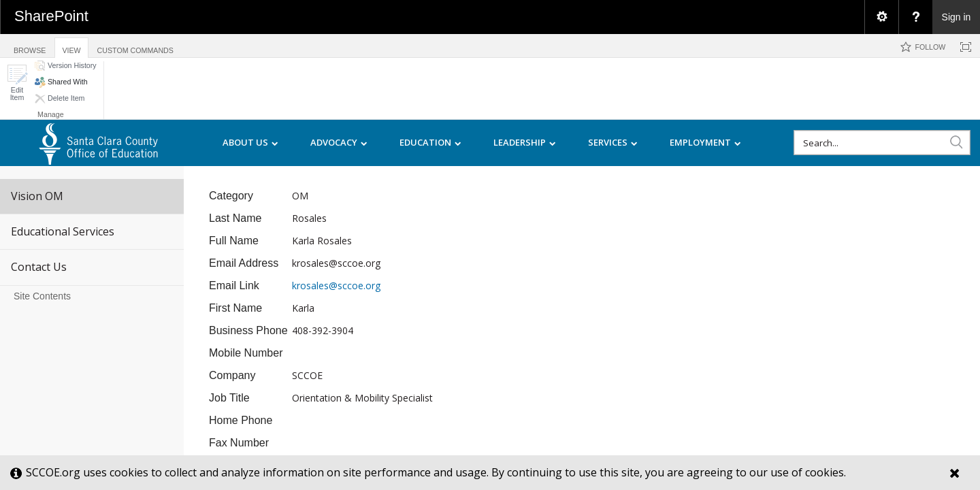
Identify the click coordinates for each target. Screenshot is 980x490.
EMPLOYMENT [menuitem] (705, 143)
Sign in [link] (957, 17)
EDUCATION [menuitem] (430, 143)
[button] (17, 83)
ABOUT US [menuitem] (250, 143)
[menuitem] (881, 17)
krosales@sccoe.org (336, 285)
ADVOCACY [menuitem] (339, 143)
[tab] (30, 45)
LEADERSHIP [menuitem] (525, 143)
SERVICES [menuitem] (613, 143)
